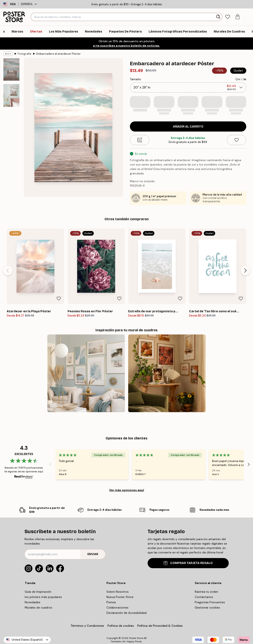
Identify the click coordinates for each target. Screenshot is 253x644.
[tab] (228, 17)
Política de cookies (121, 626)
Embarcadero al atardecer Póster (58, 54)
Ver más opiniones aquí (127, 490)
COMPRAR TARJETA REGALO (188, 563)
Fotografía (24, 54)
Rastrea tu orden (206, 592)
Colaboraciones (117, 607)
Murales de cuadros (38, 607)
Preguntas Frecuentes (210, 602)
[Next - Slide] (245, 270)
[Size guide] (140, 140)
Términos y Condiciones (87, 626)
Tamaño (135, 79)
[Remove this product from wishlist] (237, 140)
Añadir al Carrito (188, 127)
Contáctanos (204, 597)
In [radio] (245, 79)
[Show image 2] (11, 95)
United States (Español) (27, 640)
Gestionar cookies (207, 607)
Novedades (33, 602)
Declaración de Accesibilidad (126, 613)
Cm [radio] (238, 79)
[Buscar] (219, 17)
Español (29, 4)
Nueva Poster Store (120, 597)
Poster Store (136, 638)
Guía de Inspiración (38, 592)
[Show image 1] (11, 69)
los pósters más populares (43, 597)
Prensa (111, 602)
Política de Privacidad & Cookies (160, 626)
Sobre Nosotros (118, 592)
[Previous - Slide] (8, 270)
